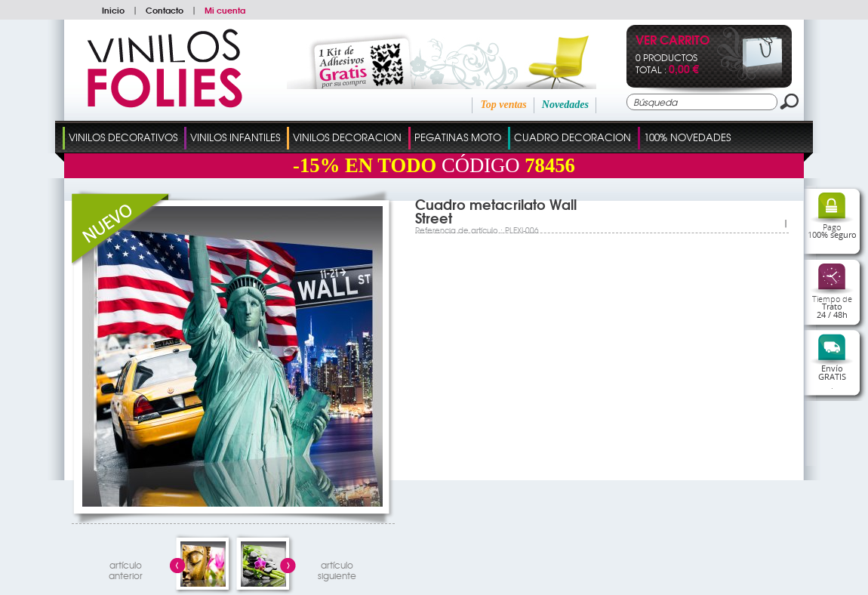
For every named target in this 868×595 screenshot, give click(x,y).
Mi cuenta (225, 10)
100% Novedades (687, 137)
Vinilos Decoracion (347, 137)
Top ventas (503, 105)
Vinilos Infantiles (235, 137)
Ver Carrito (673, 41)
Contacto (165, 10)
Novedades (565, 105)
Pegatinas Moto (458, 137)
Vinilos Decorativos (123, 137)
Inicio (113, 10)
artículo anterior (126, 568)
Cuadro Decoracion (573, 137)
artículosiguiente (337, 568)
